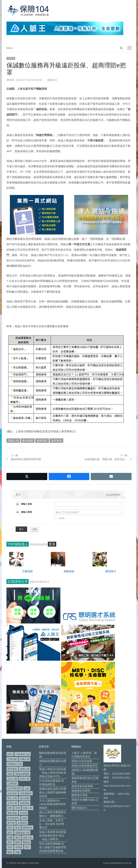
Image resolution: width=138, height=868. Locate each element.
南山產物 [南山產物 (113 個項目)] (25, 798)
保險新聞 (11, 58)
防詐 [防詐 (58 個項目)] (27, 847)
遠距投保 (56, 440)
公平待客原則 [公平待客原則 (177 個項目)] (15, 788)
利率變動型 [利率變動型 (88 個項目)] (26, 794)
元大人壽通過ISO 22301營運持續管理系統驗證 (52, 804)
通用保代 (111, 571)
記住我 (59, 519)
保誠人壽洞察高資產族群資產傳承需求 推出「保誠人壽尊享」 (53, 836)
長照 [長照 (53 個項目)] (10, 847)
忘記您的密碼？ (114, 495)
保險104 (52, 80)
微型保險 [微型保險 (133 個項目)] (12, 813)
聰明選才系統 (80, 795)
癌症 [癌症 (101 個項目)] (18, 828)
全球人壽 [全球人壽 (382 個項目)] (25, 779)
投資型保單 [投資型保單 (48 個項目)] (13, 818)
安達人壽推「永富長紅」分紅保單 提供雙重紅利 (52, 824)
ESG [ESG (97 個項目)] (10, 754)
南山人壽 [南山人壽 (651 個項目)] (12, 798)
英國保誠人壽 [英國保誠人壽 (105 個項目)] (22, 833)
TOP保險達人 (18, 544)
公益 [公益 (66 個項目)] (27, 788)
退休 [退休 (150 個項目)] (18, 838)
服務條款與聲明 (81, 791)
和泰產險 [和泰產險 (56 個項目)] (25, 803)
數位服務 (28, 440)
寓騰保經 (69, 571)
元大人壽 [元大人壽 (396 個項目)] (12, 779)
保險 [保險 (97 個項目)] (10, 774)
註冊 (34, 529)
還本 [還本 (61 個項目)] (10, 842)
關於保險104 (79, 808)
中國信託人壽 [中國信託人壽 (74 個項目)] (15, 764)
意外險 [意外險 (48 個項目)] (23, 813)
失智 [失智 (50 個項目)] (18, 808)
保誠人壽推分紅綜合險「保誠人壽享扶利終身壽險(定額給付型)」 (53, 773)
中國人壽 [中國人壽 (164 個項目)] (25, 759)
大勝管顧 (27, 571)
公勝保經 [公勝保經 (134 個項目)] (12, 784)
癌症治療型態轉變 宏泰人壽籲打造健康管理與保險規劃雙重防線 (53, 847)
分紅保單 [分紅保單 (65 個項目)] (12, 794)
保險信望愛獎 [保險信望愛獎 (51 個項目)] (22, 774)
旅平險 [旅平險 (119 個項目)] (11, 823)
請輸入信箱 (26, 504)
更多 (52, 544)
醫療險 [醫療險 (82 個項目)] (26, 842)
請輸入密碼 (26, 512)
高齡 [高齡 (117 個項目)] (18, 852)
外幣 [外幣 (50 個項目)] (10, 808)
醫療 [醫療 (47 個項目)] (18, 842)
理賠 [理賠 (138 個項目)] (10, 828)
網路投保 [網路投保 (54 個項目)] (27, 828)
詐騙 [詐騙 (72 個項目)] (10, 838)
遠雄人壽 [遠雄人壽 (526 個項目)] (27, 838)
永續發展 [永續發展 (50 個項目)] (22, 823)
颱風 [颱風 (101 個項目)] (10, 852)
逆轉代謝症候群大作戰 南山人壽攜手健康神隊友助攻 (53, 792)
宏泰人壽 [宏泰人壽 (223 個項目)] (27, 808)
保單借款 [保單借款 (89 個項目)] (12, 769)
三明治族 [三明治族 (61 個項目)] (12, 759)
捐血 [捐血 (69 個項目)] (25, 818)
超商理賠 (42, 440)
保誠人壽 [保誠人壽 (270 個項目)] (25, 769)
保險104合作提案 (82, 761)
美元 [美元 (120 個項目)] (10, 833)
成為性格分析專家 (82, 786)
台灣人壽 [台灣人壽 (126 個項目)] (12, 803)
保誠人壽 (13, 440)
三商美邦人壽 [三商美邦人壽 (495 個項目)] (22, 754)
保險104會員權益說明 (85, 765)
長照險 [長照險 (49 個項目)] (19, 847)
